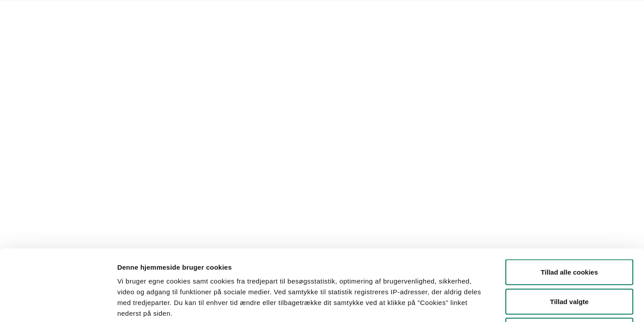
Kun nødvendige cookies (569, 263)
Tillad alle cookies (569, 205)
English (322, 11)
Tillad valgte (569, 234)
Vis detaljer (465, 304)
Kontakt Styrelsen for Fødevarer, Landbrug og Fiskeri (226, 11)
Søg (358, 101)
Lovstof (130, 11)
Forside (100, 11)
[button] (137, 101)
